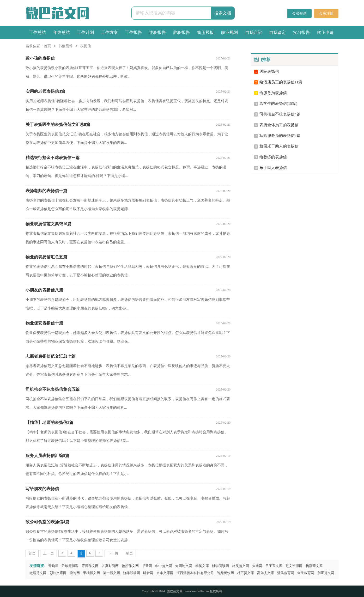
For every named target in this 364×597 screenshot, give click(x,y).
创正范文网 (326, 573)
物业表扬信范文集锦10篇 (48, 224)
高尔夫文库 (266, 573)
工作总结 (38, 32)
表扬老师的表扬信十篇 (46, 191)
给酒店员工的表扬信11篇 (281, 82)
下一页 (113, 553)
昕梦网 (148, 573)
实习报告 (301, 32)
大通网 (257, 566)
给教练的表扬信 (273, 157)
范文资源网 (294, 566)
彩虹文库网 (58, 573)
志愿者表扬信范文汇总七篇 (51, 356)
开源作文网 (90, 566)
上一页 (48, 553)
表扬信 (86, 46)
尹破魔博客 (70, 566)
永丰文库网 (165, 573)
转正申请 (325, 32)
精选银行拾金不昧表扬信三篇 (53, 158)
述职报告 (157, 32)
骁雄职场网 (132, 573)
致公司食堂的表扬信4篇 (47, 522)
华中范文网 (164, 566)
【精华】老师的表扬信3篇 (50, 422)
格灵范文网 (241, 566)
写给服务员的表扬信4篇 (280, 136)
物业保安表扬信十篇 (44, 323)
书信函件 (65, 46)
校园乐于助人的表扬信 (279, 146)
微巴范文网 (175, 591)
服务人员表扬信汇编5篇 (47, 456)
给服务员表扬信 (273, 93)
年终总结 (62, 32)
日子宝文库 (274, 566)
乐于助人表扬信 (273, 168)
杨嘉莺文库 (314, 566)
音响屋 (53, 566)
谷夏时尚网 (110, 566)
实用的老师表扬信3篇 (45, 91)
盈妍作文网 (130, 566)
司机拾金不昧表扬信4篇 (280, 114)
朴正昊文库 (245, 573)
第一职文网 (111, 573)
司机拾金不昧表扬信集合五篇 (53, 389)
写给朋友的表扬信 (42, 489)
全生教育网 (306, 573)
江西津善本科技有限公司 (195, 573)
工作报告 (134, 32)
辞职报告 (181, 32)
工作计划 (86, 32)
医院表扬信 (269, 71)
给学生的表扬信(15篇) (278, 103)
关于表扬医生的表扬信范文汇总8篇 (58, 124)
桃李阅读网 (220, 566)
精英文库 (202, 566)
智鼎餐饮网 (225, 573)
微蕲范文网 (38, 573)
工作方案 (110, 32)
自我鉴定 (277, 32)
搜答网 (75, 573)
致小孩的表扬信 (40, 58)
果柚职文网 (91, 573)
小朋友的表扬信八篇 (44, 290)
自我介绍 (253, 32)
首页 (47, 46)
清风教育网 (286, 573)
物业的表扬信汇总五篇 (46, 257)
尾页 (129, 553)
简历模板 (205, 32)
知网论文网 (184, 566)
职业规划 (229, 32)
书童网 (147, 566)
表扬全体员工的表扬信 (279, 125)
